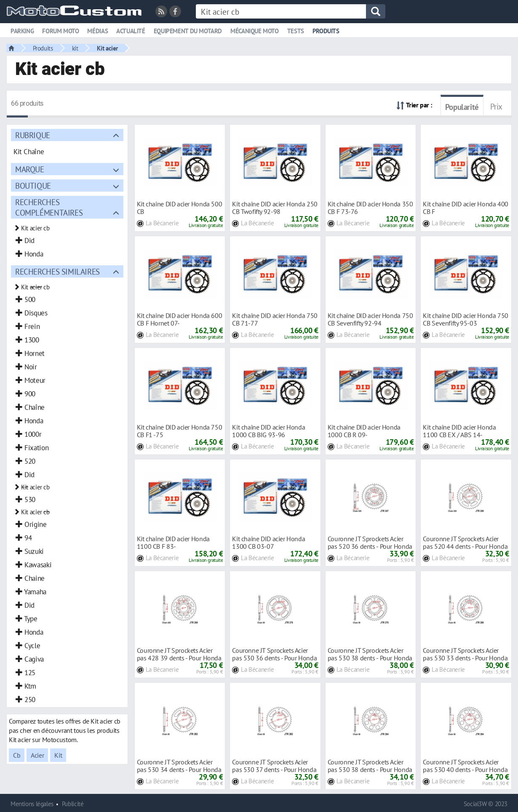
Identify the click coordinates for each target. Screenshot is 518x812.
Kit (58, 755)
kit (75, 48)
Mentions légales (32, 804)
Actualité (131, 31)
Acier (37, 755)
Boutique (33, 186)
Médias (97, 31)
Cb (17, 755)
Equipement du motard (188, 31)
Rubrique (33, 135)
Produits (326, 31)
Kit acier (107, 48)
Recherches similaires (57, 271)
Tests (296, 31)
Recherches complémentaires (49, 207)
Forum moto (60, 31)
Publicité (73, 804)
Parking (22, 31)
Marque (30, 169)
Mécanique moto (255, 31)
